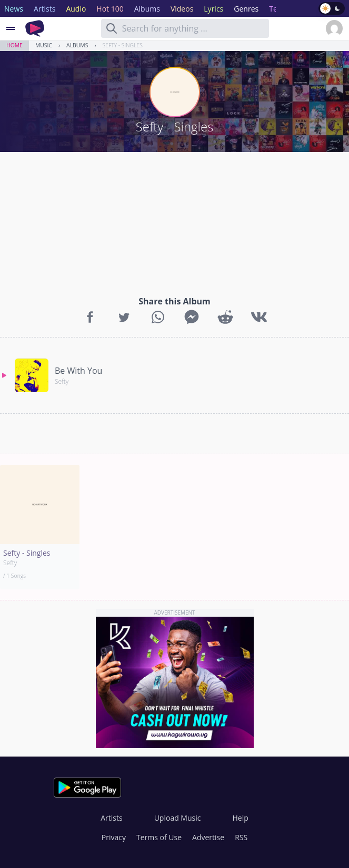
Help (240, 818)
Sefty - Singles (123, 45)
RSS (241, 837)
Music (44, 45)
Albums (77, 45)
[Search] (112, 28)
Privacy (114, 837)
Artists (111, 818)
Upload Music (178, 818)
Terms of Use (159, 837)
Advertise (208, 837)
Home (14, 45)
